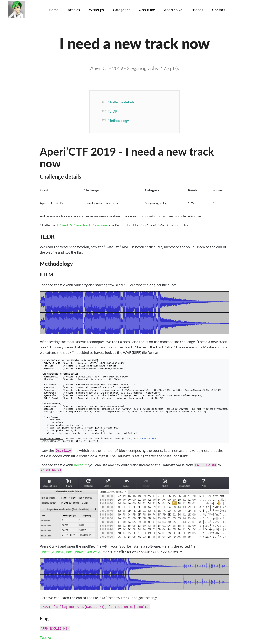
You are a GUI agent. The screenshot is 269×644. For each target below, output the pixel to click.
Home (54, 10)
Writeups (96, 10)
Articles (74, 10)
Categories (122, 10)
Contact (219, 10)
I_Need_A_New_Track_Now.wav (82, 225)
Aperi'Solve (173, 10)
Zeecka (45, 638)
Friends (197, 10)
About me (147, 10)
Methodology (118, 121)
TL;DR (112, 112)
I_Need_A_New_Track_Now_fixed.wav (70, 552)
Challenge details (121, 102)
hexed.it (80, 465)
